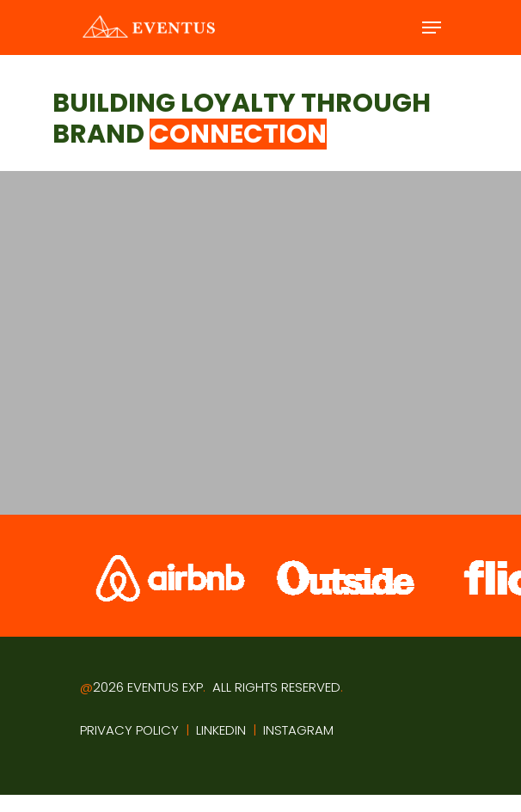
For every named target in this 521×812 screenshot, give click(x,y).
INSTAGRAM (298, 730)
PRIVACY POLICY (129, 730)
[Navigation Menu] (432, 27)
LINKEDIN (221, 730)
